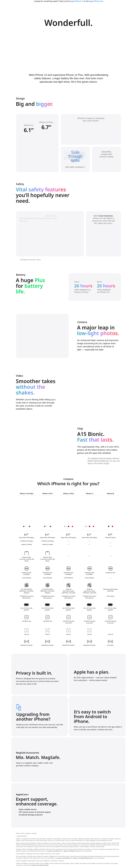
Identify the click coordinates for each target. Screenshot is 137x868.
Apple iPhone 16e (96, 1)
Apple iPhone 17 (77, 1)
